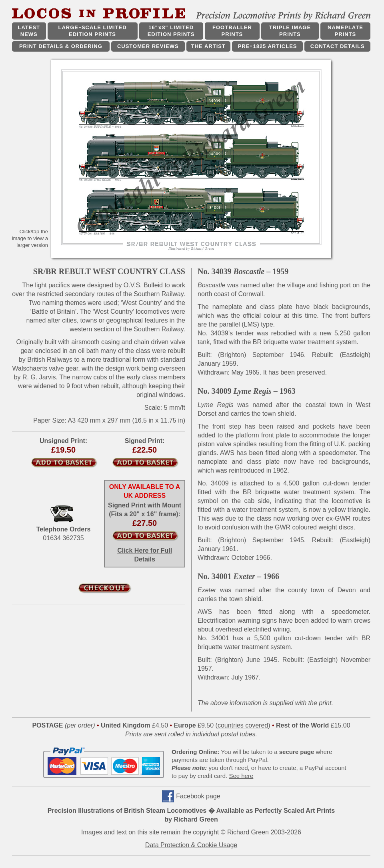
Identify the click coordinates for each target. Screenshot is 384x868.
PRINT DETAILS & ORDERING (61, 46)
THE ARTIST (208, 46)
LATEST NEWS (29, 31)
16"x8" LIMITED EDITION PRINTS (171, 31)
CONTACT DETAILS (338, 46)
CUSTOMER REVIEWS (148, 46)
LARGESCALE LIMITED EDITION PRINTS (92, 31)
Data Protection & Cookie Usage (191, 845)
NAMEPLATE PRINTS (345, 31)
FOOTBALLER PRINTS (232, 31)
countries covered (243, 725)
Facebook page (198, 796)
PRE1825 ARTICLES (268, 46)
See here (241, 776)
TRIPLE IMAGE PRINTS (290, 31)
